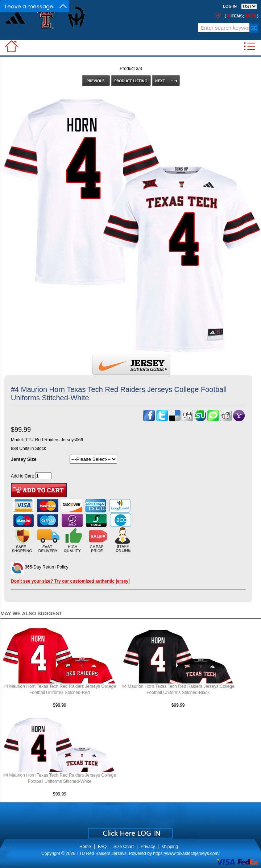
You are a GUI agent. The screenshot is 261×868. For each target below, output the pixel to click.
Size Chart (124, 847)
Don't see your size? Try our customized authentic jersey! (70, 581)
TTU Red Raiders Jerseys (101, 853)
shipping (170, 847)
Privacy (148, 847)
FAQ (102, 847)
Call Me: (69, 30)
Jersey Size (24, 459)
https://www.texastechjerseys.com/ (186, 853)
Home (85, 847)
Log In (230, 6)
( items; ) (241, 16)
